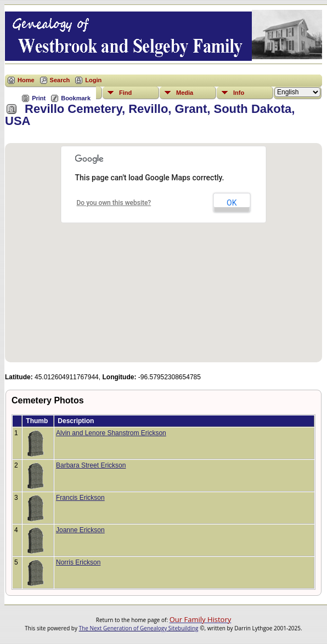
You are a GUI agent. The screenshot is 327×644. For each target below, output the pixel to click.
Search (60, 80)
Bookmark (76, 98)
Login (93, 80)
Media (185, 93)
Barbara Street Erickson (91, 465)
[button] (163, 246)
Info (239, 93)
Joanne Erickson (80, 530)
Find (125, 93)
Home (26, 80)
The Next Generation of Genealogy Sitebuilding (139, 628)
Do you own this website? (114, 203)
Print (39, 98)
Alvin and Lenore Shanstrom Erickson (111, 433)
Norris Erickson (78, 562)
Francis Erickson (80, 498)
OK (232, 203)
